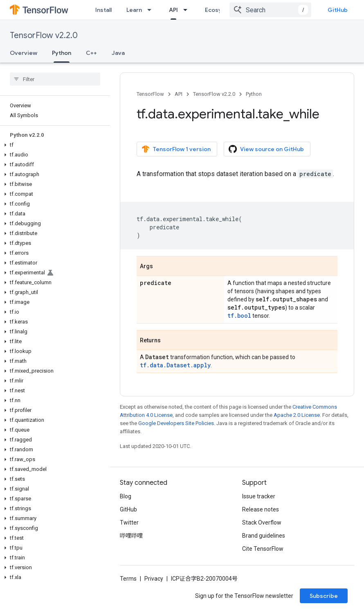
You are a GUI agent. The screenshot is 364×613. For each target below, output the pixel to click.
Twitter (129, 523)
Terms (128, 579)
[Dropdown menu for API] (188, 10)
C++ (91, 53)
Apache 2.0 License (297, 415)
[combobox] (270, 10)
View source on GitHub (266, 149)
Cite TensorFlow (263, 549)
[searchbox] (55, 79)
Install (103, 10)
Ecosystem (220, 10)
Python (254, 94)
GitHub (338, 10)
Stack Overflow (262, 523)
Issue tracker (259, 496)
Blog (126, 496)
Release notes (261, 509)
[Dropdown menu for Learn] (152, 10)
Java (118, 53)
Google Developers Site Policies (176, 423)
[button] (53, 145)
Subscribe (324, 596)
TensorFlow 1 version (176, 149)
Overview (24, 53)
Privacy (154, 579)
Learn (134, 10)
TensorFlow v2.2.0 (44, 35)
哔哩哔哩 (131, 536)
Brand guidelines (264, 536)
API (179, 94)
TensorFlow (150, 94)
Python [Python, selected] (62, 53)
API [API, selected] (173, 10)
